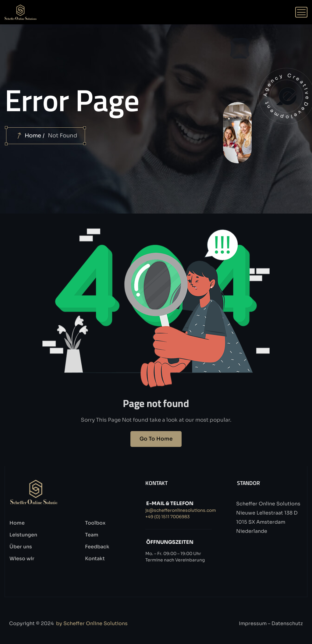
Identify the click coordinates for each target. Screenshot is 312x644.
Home (33, 136)
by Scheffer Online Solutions (92, 623)
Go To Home (156, 443)
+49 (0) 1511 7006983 (168, 517)
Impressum (253, 623)
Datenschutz (287, 623)
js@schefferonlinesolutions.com (181, 510)
